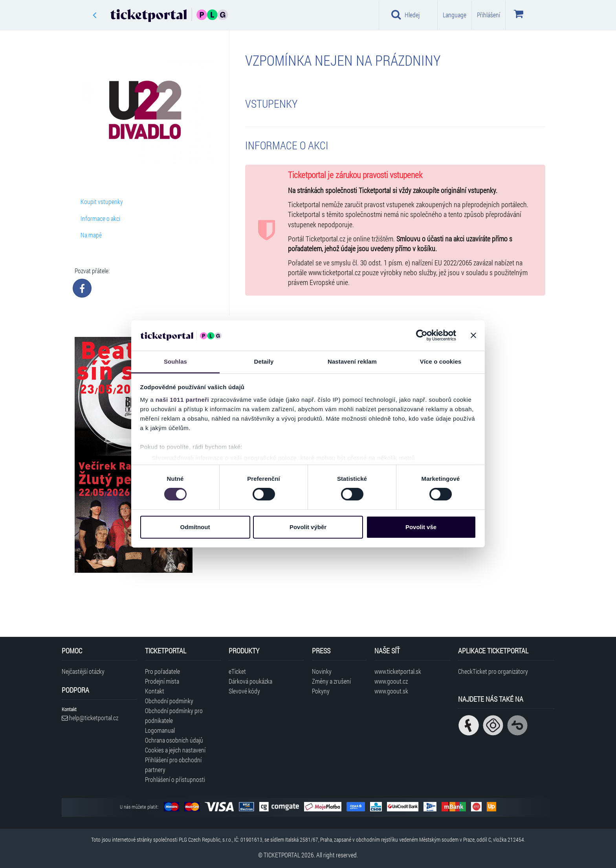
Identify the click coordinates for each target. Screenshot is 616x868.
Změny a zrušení (331, 681)
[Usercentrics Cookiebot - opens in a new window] (422, 335)
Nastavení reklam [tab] (352, 361)
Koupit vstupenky (102, 201)
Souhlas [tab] (175, 361)
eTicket (237, 671)
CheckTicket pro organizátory (493, 671)
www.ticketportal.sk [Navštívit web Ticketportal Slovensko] (398, 671)
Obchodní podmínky (169, 701)
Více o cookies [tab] (441, 361)
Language (455, 15)
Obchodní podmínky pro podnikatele (174, 715)
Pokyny (321, 691)
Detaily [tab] (264, 361)
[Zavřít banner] (473, 335)
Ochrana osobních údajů (174, 740)
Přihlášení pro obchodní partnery (173, 765)
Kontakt (155, 691)
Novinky (322, 671)
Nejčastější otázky (83, 671)
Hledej (405, 15)
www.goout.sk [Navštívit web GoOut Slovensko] (391, 691)
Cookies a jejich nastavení (175, 750)
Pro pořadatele (162, 671)
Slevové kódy (244, 691)
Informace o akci (100, 218)
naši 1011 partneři (182, 400)
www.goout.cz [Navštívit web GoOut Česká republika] (391, 681)
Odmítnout (195, 527)
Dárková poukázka (250, 681)
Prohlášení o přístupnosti (175, 779)
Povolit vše (421, 527)
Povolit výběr (308, 527)
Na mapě (91, 235)
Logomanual (160, 730)
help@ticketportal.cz (90, 718)
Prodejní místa (162, 681)
